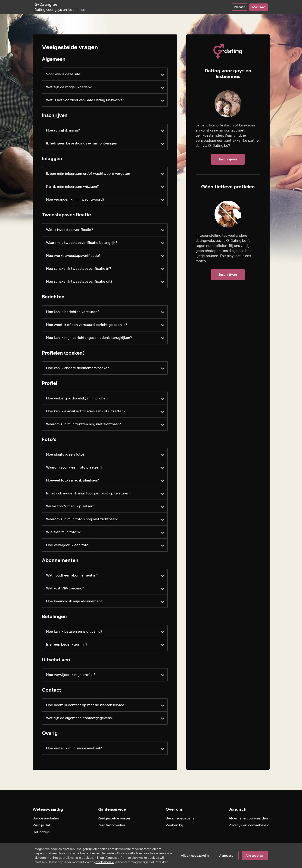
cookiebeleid (105, 862)
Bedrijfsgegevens (180, 818)
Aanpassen (227, 856)
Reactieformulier (111, 825)
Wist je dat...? (43, 825)
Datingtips (41, 832)
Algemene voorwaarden (248, 818)
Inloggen (240, 7)
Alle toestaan (255, 856)
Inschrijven (258, 7)
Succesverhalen (46, 818)
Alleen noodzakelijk (195, 856)
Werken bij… (176, 825)
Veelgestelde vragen (114, 818)
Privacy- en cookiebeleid (249, 825)
